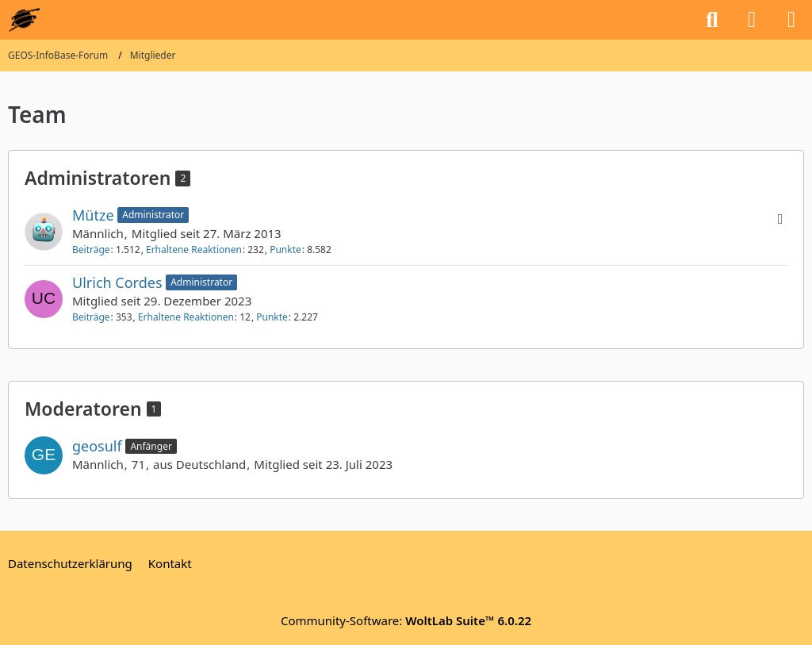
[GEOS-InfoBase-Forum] (24, 20)
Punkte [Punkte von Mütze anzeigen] (285, 250)
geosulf (97, 446)
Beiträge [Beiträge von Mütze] (91, 250)
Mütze (93, 215)
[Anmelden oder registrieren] (752, 20)
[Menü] (791, 20)
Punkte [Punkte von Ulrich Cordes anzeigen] (272, 317)
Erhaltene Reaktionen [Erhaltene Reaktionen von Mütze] (194, 250)
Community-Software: (406, 620)
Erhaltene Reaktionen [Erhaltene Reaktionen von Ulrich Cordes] (186, 317)
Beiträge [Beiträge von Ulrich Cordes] (91, 317)
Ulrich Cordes (117, 282)
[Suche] (712, 20)
